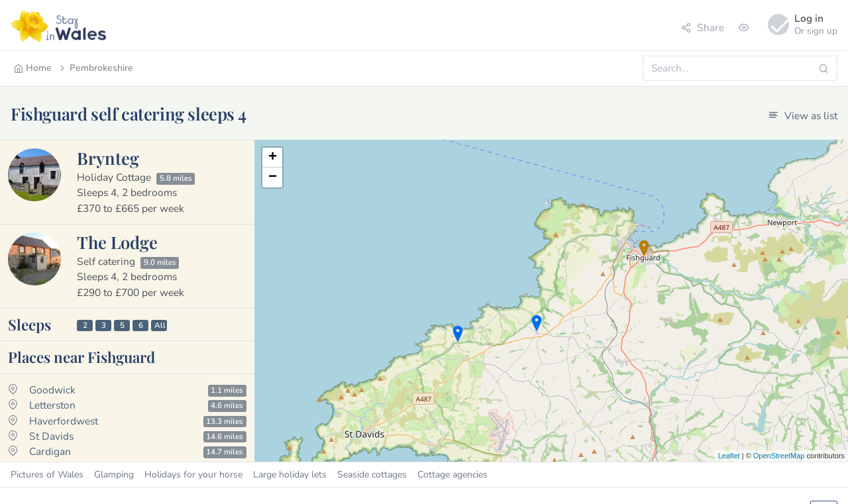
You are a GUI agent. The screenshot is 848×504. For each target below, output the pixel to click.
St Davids (51, 436)
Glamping (114, 475)
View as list (803, 116)
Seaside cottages (372, 475)
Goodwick (52, 390)
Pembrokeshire (95, 68)
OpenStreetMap (779, 456)
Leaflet (729, 456)
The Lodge (117, 242)
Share (703, 27)
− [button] (273, 177)
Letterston (52, 405)
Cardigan (50, 451)
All (160, 325)
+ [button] (273, 158)
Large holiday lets (290, 475)
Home (33, 68)
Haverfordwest (64, 421)
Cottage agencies (452, 475)
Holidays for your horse (193, 475)
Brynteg (108, 158)
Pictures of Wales (47, 475)
